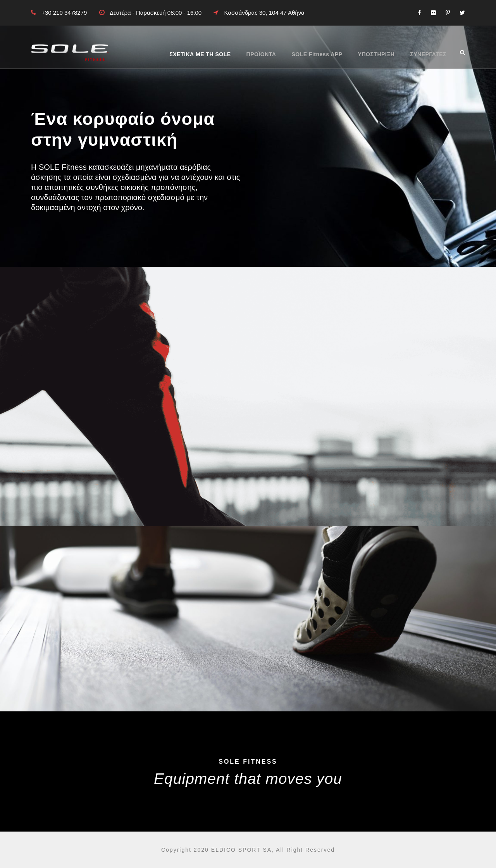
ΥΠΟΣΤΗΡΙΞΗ (376, 54)
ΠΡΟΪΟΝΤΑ (261, 54)
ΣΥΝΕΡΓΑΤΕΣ (428, 54)
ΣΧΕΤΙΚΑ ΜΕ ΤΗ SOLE (200, 54)
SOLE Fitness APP (317, 54)
